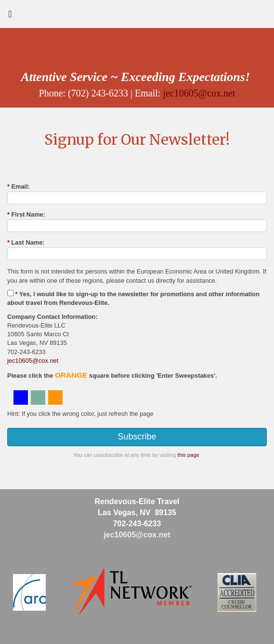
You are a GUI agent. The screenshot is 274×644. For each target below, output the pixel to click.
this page (189, 455)
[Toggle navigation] (10, 16)
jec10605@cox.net (199, 93)
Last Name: (26, 242)
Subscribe (137, 437)
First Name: (26, 214)
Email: (19, 186)
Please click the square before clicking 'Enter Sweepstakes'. (112, 375)
